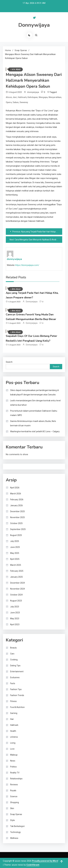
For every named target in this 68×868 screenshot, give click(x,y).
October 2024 (16, 595)
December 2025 (17, 511)
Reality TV (15, 773)
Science (14, 796)
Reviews (14, 785)
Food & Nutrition (17, 707)
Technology (15, 832)
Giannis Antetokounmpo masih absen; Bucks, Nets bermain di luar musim (33, 423)
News (13, 761)
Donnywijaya (34, 25)
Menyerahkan (55, 97)
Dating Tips (15, 666)
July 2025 (15, 541)
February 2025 (17, 571)
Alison (9, 97)
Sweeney (24, 102)
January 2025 (16, 577)
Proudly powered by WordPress (48, 861)
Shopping (14, 802)
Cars (12, 654)
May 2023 (15, 619)
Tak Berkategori (17, 826)
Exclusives (15, 677)
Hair (12, 719)
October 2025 (16, 523)
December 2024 (17, 583)
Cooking (14, 660)
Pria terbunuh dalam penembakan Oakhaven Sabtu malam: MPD (34, 413)
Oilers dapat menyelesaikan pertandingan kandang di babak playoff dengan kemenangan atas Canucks (34, 392)
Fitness (13, 701)
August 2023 (16, 601)
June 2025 (15, 547)
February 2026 (17, 500)
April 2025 (15, 559)
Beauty (13, 648)
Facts (13, 683)
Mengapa (43, 97)
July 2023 (15, 607)
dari (15, 97)
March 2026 (16, 494)
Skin (12, 808)
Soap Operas (16, 814)
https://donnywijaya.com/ (27, 265)
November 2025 (17, 517)
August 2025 (16, 535)
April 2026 (15, 488)
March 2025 (16, 565)
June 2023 (15, 613)
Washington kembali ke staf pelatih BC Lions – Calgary (35, 431)
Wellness (14, 838)
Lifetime (14, 737)
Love (12, 749)
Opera (9, 102)
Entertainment (17, 671)
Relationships (16, 779)
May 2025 (15, 553)
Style (12, 820)
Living (13, 743)
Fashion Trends (17, 695)
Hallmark (22, 97)
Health (13, 731)
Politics (13, 767)
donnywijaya (33, 92)
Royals (13, 791)
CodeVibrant (33, 865)
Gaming (14, 713)
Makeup (14, 755)
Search (9, 362)
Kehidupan (33, 97)
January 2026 (16, 505)
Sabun (16, 102)
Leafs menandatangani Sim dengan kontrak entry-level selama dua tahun (35, 403)
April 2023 (15, 624)
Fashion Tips (16, 689)
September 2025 (18, 529)
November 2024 (17, 589)
